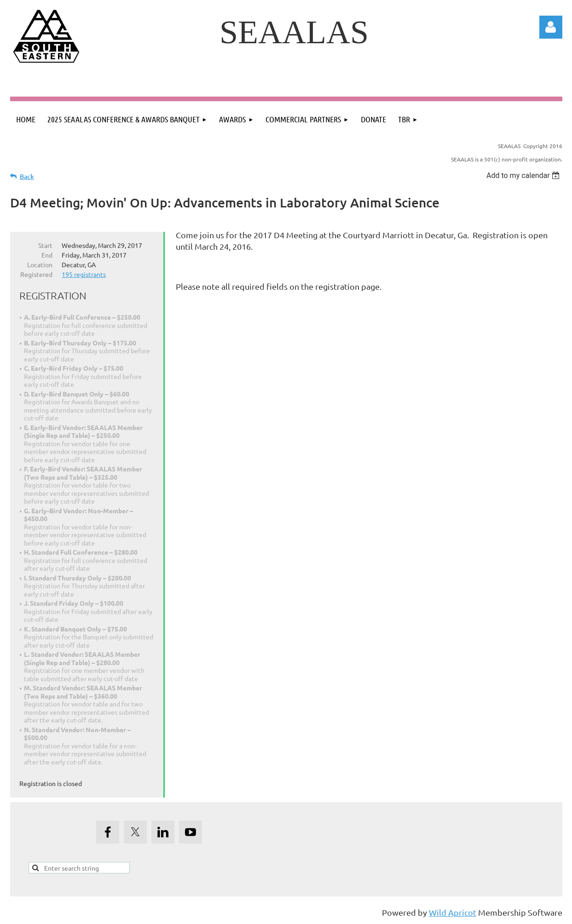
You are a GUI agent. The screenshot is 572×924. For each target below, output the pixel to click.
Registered (36, 274)
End (47, 255)
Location (40, 264)
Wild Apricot (453, 912)
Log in (551, 27)
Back (27, 176)
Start (45, 245)
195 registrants (84, 274)
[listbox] (524, 175)
